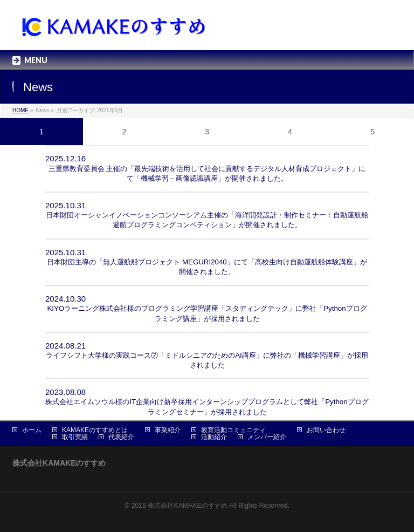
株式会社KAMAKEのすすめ (187, 506)
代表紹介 (121, 437)
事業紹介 (168, 430)
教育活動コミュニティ (233, 430)
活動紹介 (214, 437)
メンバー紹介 (267, 437)
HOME (20, 110)
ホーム (32, 430)
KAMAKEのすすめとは (95, 430)
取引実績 (75, 437)
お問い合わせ (326, 430)
